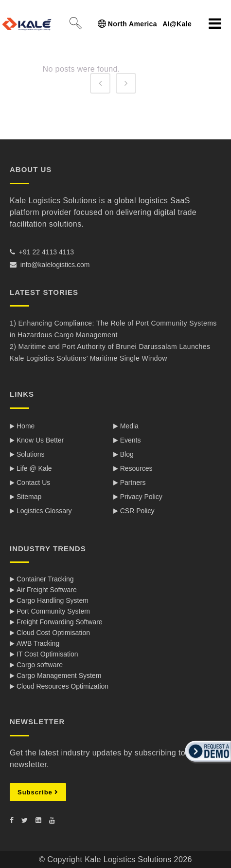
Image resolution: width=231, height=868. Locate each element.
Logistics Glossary (44, 511)
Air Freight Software (47, 590)
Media (129, 426)
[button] (207, 764)
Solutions (31, 454)
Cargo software (40, 665)
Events (131, 440)
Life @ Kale (34, 468)
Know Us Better (40, 440)
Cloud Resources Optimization (62, 686)
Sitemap (29, 497)
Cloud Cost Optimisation (53, 633)
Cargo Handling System (53, 600)
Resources (136, 468)
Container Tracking (45, 579)
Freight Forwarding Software (60, 622)
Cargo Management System (59, 675)
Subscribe (38, 792)
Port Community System (53, 611)
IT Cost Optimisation (47, 654)
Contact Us (33, 482)
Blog (127, 454)
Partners (133, 482)
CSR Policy (137, 511)
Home (26, 426)
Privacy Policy (141, 497)
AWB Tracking (38, 643)
